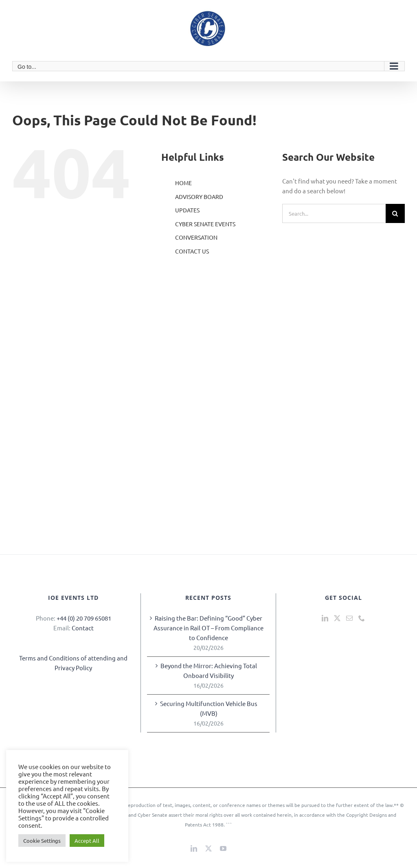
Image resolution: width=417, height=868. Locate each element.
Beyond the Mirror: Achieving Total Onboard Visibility (209, 670)
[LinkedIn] (325, 618)
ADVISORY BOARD (199, 197)
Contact (83, 628)
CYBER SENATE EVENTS (205, 224)
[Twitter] (337, 618)
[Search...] (334, 213)
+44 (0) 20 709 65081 (84, 618)
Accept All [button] (87, 841)
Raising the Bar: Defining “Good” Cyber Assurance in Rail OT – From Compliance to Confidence (208, 628)
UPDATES (187, 210)
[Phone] (362, 618)
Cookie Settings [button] (42, 841)
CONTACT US (192, 251)
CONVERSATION (196, 237)
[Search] (395, 213)
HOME (183, 183)
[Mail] (349, 618)
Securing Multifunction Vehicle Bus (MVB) (209, 708)
